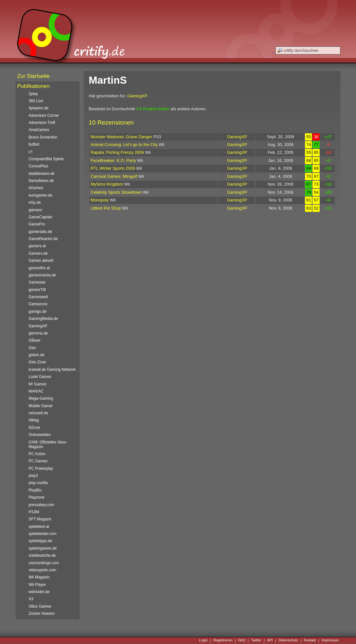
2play (33, 94)
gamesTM (37, 290)
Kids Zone (37, 362)
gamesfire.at (39, 268)
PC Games (38, 461)
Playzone (37, 497)
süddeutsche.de (42, 555)
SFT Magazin (40, 519)
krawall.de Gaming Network (52, 370)
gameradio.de (40, 232)
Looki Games (40, 377)
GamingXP (137, 96)
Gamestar (37, 282)
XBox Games (40, 606)
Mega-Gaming (41, 398)
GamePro (37, 224)
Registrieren (223, 640)
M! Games (38, 384)
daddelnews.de (42, 174)
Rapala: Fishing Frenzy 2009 (117, 152)
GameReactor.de (43, 239)
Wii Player (37, 585)
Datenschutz (288, 640)
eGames (36, 188)
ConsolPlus (38, 166)
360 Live (36, 101)
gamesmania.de (42, 275)
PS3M (34, 512)
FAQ (242, 640)
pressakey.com (41, 505)
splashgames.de (43, 548)
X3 (31, 599)
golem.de (37, 355)
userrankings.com (44, 563)
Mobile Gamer (41, 406)
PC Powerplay (41, 468)
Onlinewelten (40, 435)
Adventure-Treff (42, 123)
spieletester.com (43, 534)
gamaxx (35, 210)
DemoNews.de (41, 181)
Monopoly (100, 200)
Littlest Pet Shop (106, 208)
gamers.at (37, 246)
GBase (34, 340)
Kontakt (310, 640)
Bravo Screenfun (43, 137)
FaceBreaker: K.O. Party (113, 160)
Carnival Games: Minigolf (114, 176)
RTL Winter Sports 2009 (113, 168)
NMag (34, 420)
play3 (33, 476)
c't (31, 152)
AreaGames (39, 130)
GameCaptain (40, 217)
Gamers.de (38, 253)
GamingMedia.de (43, 319)
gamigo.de (38, 311)
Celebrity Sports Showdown (116, 192)
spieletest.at (39, 527)
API (270, 640)
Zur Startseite (33, 76)
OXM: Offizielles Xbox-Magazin (48, 444)
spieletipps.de (40, 541)
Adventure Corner (44, 115)
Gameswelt (38, 297)
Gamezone (38, 304)
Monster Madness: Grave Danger (121, 137)
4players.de (38, 108)
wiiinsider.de (39, 592)
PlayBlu (35, 490)
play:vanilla (38, 483)
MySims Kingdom (107, 184)
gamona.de (38, 333)
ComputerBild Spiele (46, 159)
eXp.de (35, 202)
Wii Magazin (39, 577)
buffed (34, 144)
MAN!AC (36, 391)
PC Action (37, 454)
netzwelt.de (38, 413)
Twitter (256, 640)
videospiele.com (42, 570)
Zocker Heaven (42, 614)
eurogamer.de (40, 195)
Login (203, 640)
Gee (32, 348)
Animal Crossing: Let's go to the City (124, 145)
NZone (34, 428)
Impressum (330, 640)
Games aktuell (41, 261)
